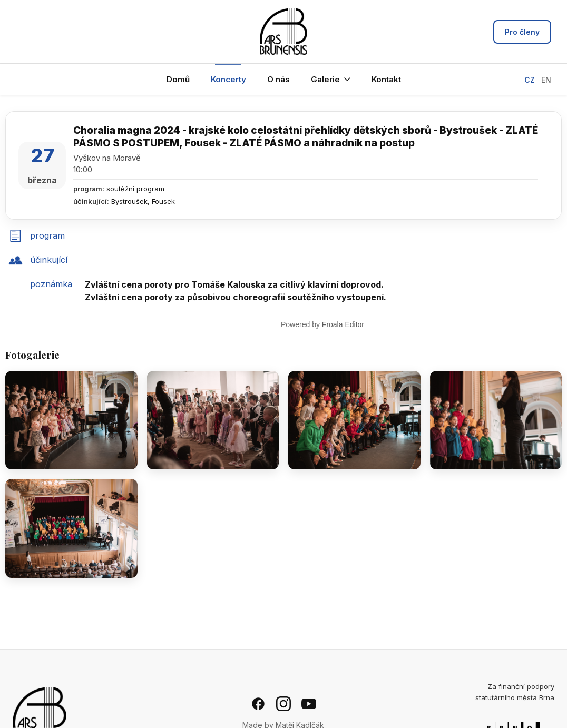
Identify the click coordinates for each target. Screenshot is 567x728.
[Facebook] (258, 704)
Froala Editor (343, 324)
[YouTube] (309, 704)
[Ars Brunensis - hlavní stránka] (283, 32)
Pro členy (522, 32)
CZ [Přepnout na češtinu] (530, 80)
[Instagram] (283, 704)
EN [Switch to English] (546, 80)
